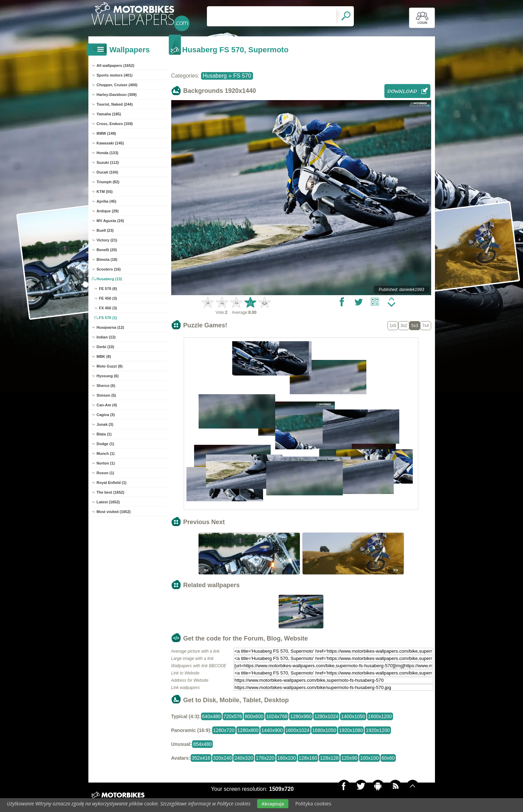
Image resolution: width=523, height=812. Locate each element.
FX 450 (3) (108, 308)
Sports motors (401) (115, 75)
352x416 (201, 758)
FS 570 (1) (108, 318)
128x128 (329, 758)
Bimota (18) (107, 259)
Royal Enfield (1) (112, 483)
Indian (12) (106, 337)
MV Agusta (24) (110, 221)
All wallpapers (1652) (116, 65)
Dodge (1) (106, 444)
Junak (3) (105, 424)
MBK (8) (104, 356)
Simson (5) (106, 395)
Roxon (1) (106, 473)
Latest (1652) (108, 502)
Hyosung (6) (108, 376)
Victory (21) (107, 240)
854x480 (202, 744)
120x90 (349, 758)
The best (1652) (111, 492)
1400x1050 (353, 716)
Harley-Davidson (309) (117, 95)
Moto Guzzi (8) (110, 366)
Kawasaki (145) (110, 143)
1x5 (393, 326)
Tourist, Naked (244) (115, 104)
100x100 (369, 758)
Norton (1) (106, 463)
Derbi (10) (106, 347)
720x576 (233, 716)
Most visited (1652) (114, 512)
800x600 (254, 716)
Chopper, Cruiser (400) (117, 85)
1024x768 (277, 716)
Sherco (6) (106, 386)
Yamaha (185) (109, 114)
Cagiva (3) (106, 415)
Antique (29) (108, 211)
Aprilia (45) (107, 201)
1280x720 (224, 730)
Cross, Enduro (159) (115, 124)
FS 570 (242, 76)
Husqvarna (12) (110, 327)
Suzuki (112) (108, 162)
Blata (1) (104, 434)
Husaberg (215, 76)
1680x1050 (324, 730)
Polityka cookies (313, 804)
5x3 (415, 326)
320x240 (223, 758)
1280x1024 (326, 716)
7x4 (425, 326)
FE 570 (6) (108, 289)
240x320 (244, 758)
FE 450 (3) (108, 298)
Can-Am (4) (107, 405)
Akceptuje (273, 804)
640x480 (211, 716)
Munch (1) (106, 453)
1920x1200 (378, 730)
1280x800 (248, 730)
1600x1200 (380, 716)
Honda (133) (108, 153)
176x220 (265, 758)
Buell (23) (105, 230)
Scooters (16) (109, 269)
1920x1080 (351, 730)
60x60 (388, 758)
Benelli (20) (107, 250)
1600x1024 (298, 730)
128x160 (308, 758)
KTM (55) (105, 192)
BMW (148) (106, 133)
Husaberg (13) (109, 279)
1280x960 (301, 716)
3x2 (404, 326)
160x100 (287, 758)
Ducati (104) (107, 172)
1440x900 (272, 730)
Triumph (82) (108, 182)
